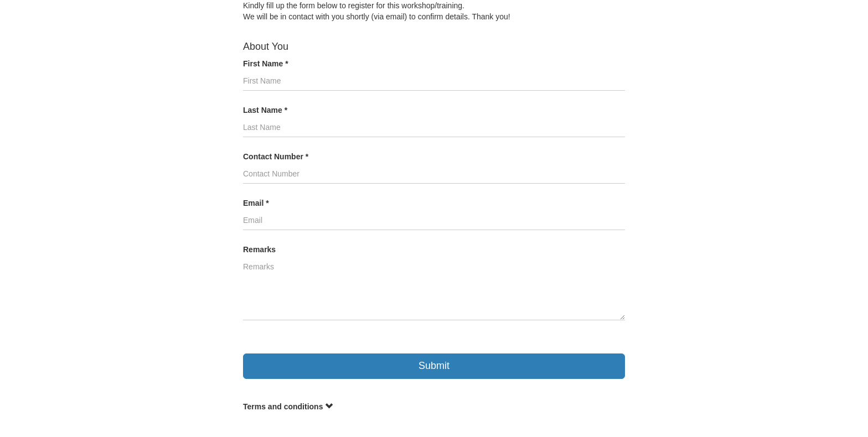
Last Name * (265, 110)
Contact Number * (276, 157)
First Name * (266, 64)
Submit (434, 366)
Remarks (259, 249)
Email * (256, 203)
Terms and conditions (288, 407)
